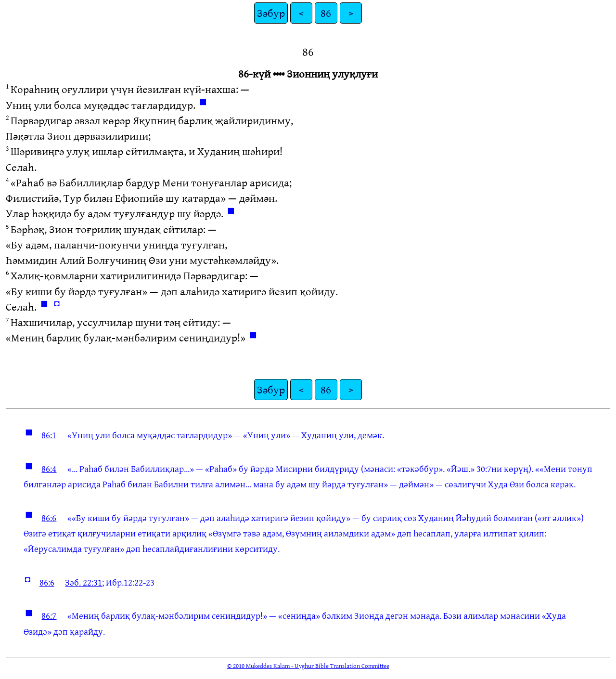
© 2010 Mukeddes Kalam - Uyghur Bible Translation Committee (308, 666)
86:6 (49, 518)
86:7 (49, 615)
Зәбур (271, 13)
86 (326, 13)
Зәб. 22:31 (83, 582)
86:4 (49, 469)
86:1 (49, 435)
